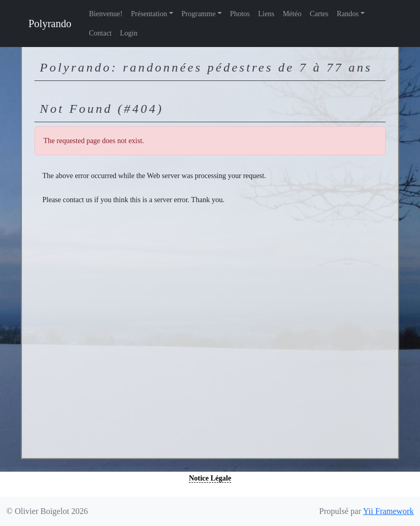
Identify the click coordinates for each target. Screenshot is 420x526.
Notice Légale (210, 478)
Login (129, 33)
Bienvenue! (106, 14)
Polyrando (50, 24)
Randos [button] (347, 14)
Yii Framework (388, 511)
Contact (100, 33)
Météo (292, 14)
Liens (266, 14)
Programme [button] (199, 14)
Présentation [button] (149, 14)
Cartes (319, 14)
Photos (240, 14)
